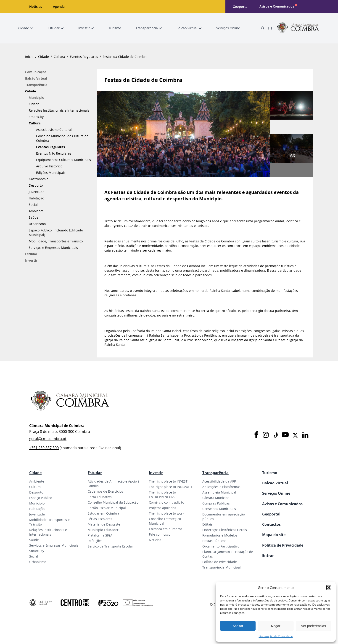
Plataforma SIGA (100, 535)
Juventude (37, 192)
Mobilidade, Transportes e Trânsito (56, 241)
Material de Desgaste (104, 524)
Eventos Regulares (84, 57)
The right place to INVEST (168, 481)
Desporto (36, 185)
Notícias (36, 7)
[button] (329, 588)
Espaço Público (41, 498)
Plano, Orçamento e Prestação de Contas (228, 554)
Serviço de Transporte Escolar (110, 546)
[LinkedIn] (305, 435)
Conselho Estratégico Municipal (165, 521)
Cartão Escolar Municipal (107, 508)
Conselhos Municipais (219, 509)
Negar (276, 626)
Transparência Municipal (222, 567)
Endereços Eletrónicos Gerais (225, 530)
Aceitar (238, 626)
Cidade (44, 57)
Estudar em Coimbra (103, 513)
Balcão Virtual (36, 78)
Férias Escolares (100, 519)
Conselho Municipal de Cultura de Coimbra (62, 138)
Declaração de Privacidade (276, 636)
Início (29, 57)
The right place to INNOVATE (171, 487)
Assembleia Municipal (219, 492)
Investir (31, 260)
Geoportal (241, 7)
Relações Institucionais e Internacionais (59, 110)
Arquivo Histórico (49, 166)
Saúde (34, 217)
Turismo (270, 473)
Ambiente (36, 211)
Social (33, 205)
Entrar (268, 555)
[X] (295, 435)
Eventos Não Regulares (54, 153)
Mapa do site (274, 535)
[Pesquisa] (263, 28)
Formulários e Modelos (220, 535)
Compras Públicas (216, 503)
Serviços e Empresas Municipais (53, 248)
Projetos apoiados (162, 508)
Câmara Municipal (216, 498)
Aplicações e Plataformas (221, 487)
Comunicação (36, 72)
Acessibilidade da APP (219, 481)
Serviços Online (276, 493)
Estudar (31, 254)
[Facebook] (256, 435)
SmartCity (36, 117)
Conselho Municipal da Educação (113, 502)
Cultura (59, 57)
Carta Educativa (100, 497)
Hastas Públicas (214, 541)
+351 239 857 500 (44, 448)
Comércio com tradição (166, 502)
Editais (207, 524)
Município (36, 98)
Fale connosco (160, 534)
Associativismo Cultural (54, 130)
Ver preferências (313, 626)
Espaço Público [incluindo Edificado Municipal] (56, 232)
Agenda (59, 7)
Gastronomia (39, 179)
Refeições (95, 541)
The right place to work (166, 513)
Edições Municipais (51, 173)
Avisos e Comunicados (277, 6)
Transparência (36, 85)
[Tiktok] (275, 435)
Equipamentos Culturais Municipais (63, 160)
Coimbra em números (166, 529)
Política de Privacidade (220, 562)
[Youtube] (285, 435)
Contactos (271, 524)
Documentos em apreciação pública (224, 517)
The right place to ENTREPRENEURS (162, 495)
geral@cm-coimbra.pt (48, 439)
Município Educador (103, 530)
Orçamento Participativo (221, 546)
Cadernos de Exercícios (105, 491)
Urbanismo (37, 224)
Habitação (36, 198)
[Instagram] (266, 435)
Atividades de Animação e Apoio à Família (114, 484)
